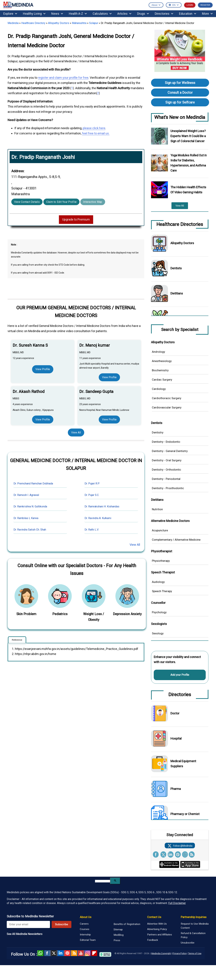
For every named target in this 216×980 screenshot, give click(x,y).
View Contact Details (27, 202)
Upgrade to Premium (76, 219)
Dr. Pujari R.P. (92, 483)
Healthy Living (34, 14)
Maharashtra (79, 23)
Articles (124, 14)
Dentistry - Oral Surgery (167, 460)
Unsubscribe (188, 943)
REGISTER (205, 5)
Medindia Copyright (161, 953)
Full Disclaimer (177, 903)
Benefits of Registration (127, 924)
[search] (103, 881)
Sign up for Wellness (180, 83)
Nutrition (157, 509)
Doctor (175, 713)
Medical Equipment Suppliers (183, 764)
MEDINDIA (18, 5)
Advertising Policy (157, 929)
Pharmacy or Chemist (185, 814)
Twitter (54, 953)
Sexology (158, 633)
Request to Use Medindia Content (195, 926)
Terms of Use (195, 953)
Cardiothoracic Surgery (167, 398)
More (207, 14)
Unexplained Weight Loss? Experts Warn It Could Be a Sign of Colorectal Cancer (188, 136)
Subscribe (62, 924)
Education (188, 14)
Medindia (13, 23)
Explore (10, 14)
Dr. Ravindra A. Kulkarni (98, 518)
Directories (164, 14)
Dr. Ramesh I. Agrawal (26, 495)
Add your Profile (180, 675)
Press (117, 940)
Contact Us (154, 917)
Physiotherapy (161, 561)
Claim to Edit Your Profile (61, 202)
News (57, 14)
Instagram (88, 953)
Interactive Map (93, 202)
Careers (84, 924)
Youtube (81, 953)
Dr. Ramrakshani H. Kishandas (102, 506)
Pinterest (67, 953)
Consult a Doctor (180, 93)
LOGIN (190, 5)
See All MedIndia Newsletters (25, 934)
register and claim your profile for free (63, 78)
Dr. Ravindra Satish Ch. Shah (30, 530)
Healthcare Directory (33, 23)
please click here (94, 128)
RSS (74, 953)
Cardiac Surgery (162, 380)
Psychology (159, 612)
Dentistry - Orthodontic (166, 470)
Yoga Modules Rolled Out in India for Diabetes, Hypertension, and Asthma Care (189, 163)
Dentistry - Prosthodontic (168, 488)
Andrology (158, 352)
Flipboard (94, 953)
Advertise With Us (157, 924)
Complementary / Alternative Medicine (176, 540)
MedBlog (119, 935)
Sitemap (118, 930)
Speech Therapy (162, 591)
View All (76, 433)
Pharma (176, 789)
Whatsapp (40, 953)
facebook (47, 953)
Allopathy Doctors (59, 23)
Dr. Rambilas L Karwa (26, 518)
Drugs (143, 14)
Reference (17, 640)
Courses (85, 929)
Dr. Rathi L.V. (92, 530)
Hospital (176, 738)
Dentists (176, 268)
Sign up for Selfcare (180, 102)
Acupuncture (160, 530)
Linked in (61, 953)
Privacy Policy (179, 953)
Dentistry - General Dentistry (170, 451)
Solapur (94, 23)
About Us (86, 917)
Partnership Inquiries (194, 917)
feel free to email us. (96, 133)
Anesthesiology (162, 361)
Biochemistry (160, 370)
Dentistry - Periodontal (166, 479)
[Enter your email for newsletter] (28, 924)
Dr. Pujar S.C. (92, 495)
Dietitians (177, 293)
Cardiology (159, 389)
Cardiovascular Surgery (167, 407)
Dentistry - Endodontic (166, 442)
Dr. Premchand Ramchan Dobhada (33, 483)
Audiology (158, 582)
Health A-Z (78, 14)
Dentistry (158, 432)
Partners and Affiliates (160, 935)
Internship (85, 935)
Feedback (153, 940)
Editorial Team (88, 940)
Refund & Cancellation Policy (193, 935)
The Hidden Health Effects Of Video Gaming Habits (188, 190)
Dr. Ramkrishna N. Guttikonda (30, 506)
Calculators (102, 14)
